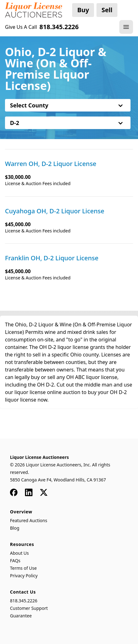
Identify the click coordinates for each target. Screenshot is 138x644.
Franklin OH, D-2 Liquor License (52, 258)
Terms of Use (23, 568)
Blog (15, 528)
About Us (19, 553)
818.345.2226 (24, 601)
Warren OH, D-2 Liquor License (51, 164)
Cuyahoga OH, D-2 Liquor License (55, 211)
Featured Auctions (29, 520)
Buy (83, 10)
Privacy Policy (24, 576)
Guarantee (21, 616)
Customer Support (29, 608)
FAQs (15, 561)
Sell (107, 10)
